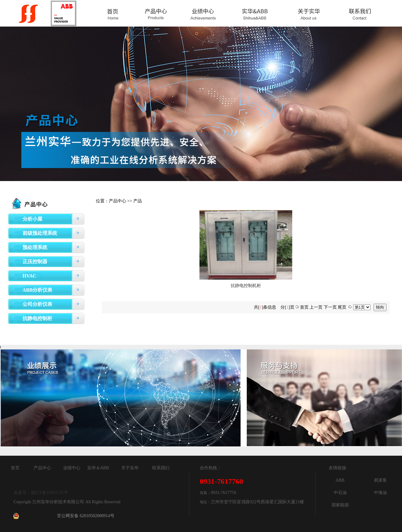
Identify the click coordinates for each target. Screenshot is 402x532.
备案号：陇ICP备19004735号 (41, 493)
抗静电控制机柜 (246, 286)
